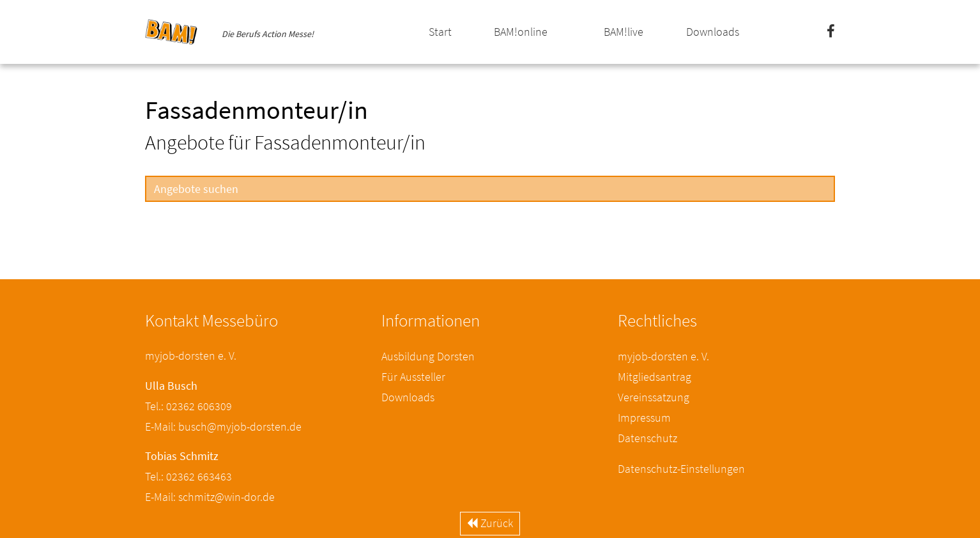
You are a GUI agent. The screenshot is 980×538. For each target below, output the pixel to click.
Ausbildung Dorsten (428, 356)
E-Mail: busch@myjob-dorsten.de (223, 427)
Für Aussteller (413, 377)
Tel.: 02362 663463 (188, 476)
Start (440, 32)
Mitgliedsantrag (655, 377)
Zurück (490, 523)
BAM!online (521, 32)
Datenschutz (647, 438)
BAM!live (624, 32)
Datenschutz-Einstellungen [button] (681, 469)
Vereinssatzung (654, 397)
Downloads (713, 32)
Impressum (644, 418)
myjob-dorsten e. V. (663, 356)
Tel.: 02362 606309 (188, 406)
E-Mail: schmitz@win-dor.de (210, 497)
